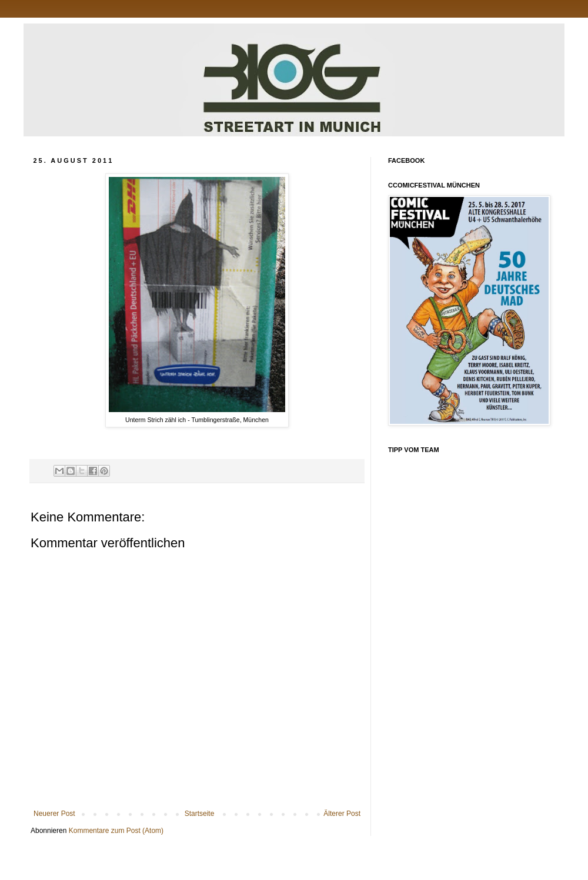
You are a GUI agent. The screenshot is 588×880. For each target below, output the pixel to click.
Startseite (200, 814)
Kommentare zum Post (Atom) (116, 831)
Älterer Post (342, 814)
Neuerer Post (54, 814)
